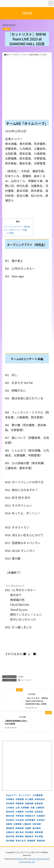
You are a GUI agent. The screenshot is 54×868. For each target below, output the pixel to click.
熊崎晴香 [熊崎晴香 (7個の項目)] (20, 828)
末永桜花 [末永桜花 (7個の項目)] (10, 820)
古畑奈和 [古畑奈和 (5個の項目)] (40, 808)
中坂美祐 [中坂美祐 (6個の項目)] (10, 799)
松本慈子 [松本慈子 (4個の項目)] (41, 820)
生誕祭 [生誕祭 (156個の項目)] (28, 828)
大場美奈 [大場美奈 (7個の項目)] (20, 812)
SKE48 (7, 29)
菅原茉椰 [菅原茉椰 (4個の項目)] (39, 832)
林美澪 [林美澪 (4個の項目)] (9, 824)
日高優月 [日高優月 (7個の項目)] (41, 816)
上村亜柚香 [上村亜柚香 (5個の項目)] (38, 795)
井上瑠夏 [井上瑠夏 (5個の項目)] (29, 799)
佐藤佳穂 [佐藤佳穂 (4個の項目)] (29, 803)
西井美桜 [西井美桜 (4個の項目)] (20, 836)
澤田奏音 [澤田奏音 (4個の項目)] (10, 828)
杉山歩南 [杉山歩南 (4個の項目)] (20, 820)
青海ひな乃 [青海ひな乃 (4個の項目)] (21, 841)
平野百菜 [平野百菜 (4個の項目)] (20, 816)
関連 (10, 233)
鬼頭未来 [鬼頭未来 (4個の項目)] (41, 841)
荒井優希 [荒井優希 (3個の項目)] (29, 832)
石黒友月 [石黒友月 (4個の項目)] (10, 832)
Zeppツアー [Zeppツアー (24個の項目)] (12, 795)
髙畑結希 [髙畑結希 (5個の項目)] (31, 841)
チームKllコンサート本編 (15, 230)
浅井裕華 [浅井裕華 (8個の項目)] (37, 824)
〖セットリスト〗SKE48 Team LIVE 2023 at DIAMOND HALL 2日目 (37, 701)
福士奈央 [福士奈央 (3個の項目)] (20, 832)
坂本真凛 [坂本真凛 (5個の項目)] (10, 812)
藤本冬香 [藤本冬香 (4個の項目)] (10, 836)
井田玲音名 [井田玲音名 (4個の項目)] (40, 799)
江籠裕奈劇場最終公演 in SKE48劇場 (16, 722)
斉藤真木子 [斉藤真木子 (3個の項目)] (30, 816)
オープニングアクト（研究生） (18, 227)
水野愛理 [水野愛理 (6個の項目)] (17, 824)
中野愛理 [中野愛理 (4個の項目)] (20, 799)
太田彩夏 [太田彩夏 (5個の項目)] (39, 812)
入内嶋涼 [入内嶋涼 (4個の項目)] (10, 808)
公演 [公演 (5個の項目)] (18, 808)
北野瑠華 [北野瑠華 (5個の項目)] (25, 808)
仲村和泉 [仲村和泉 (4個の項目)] (10, 803)
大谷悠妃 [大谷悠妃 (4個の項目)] (29, 812)
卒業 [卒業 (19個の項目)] (33, 808)
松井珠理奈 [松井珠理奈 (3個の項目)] (30, 820)
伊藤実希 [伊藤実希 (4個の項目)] (20, 803)
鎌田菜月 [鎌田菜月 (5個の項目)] (29, 836)
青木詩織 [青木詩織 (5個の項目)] (10, 841)
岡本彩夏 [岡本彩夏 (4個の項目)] (10, 816)
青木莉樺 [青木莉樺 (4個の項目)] (39, 836)
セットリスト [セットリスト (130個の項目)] (25, 795)
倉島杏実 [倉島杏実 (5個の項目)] (39, 803)
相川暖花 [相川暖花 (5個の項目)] (37, 828)
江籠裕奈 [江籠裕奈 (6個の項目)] (27, 824)
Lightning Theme (34, 859)
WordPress (19, 859)
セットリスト (26, 680)
